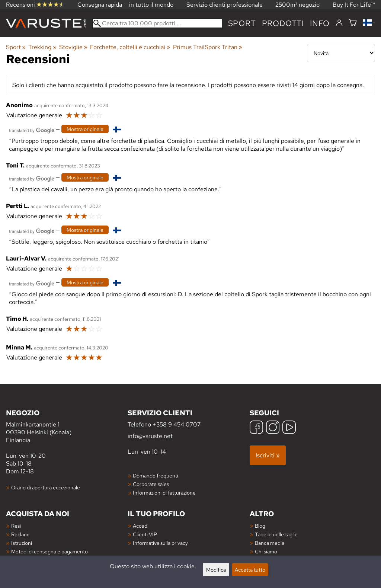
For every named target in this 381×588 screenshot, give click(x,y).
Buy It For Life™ (354, 5)
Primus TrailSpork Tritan (208, 47)
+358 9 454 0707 (177, 424)
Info (320, 23)
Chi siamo (266, 551)
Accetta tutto (250, 570)
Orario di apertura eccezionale (46, 487)
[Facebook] (256, 428)
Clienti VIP (145, 534)
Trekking (42, 47)
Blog (260, 526)
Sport (242, 23)
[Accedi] (339, 23)
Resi (16, 526)
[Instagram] (273, 428)
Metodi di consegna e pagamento (49, 551)
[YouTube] (289, 428)
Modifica (216, 570)
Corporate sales (151, 484)
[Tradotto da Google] (32, 130)
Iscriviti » (268, 455)
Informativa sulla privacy (160, 543)
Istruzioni (22, 543)
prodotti (283, 23)
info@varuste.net (150, 436)
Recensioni (35, 5)
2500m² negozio (297, 5)
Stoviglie (73, 47)
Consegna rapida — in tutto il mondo (125, 5)
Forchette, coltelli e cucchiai (130, 47)
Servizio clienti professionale (225, 5)
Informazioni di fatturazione (164, 493)
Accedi (141, 526)
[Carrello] (353, 23)
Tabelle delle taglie (276, 534)
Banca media (270, 543)
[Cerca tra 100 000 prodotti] (157, 23)
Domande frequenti (156, 475)
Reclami (20, 534)
